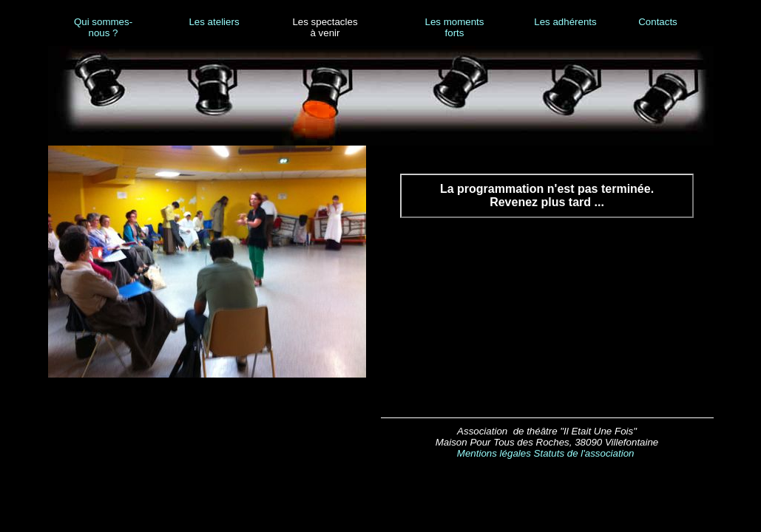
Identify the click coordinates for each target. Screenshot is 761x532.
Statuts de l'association (584, 453)
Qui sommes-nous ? (103, 27)
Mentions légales (494, 453)
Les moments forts (454, 27)
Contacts (658, 22)
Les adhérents (565, 22)
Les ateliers (214, 22)
